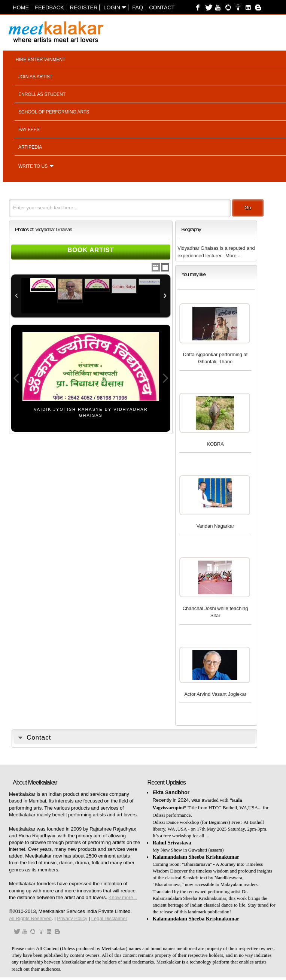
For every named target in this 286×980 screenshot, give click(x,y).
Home (21, 7)
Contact (162, 7)
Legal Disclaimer (109, 918)
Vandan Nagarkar (215, 526)
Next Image (165, 378)
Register (84, 7)
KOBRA (215, 444)
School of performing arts (54, 112)
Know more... (123, 897)
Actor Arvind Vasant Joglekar (215, 694)
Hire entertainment (41, 60)
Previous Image (16, 378)
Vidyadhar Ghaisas (54, 229)
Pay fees (29, 130)
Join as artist (35, 77)
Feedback (49, 7)
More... (233, 256)
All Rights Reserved (30, 918)
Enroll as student (42, 94)
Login (115, 7)
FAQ (138, 7)
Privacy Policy (72, 918)
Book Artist (91, 250)
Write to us (33, 166)
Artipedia (30, 147)
